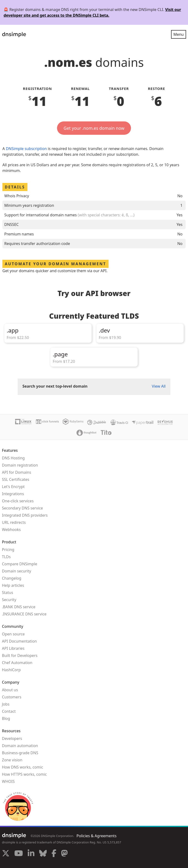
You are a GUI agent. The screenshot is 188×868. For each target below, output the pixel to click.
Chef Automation (17, 663)
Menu (179, 34)
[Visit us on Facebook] (54, 854)
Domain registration (20, 465)
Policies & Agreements (96, 836)
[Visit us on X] (6, 854)
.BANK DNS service (19, 607)
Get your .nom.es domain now (94, 128)
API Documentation (19, 641)
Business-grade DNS (20, 753)
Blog (6, 718)
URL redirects (14, 522)
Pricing (8, 550)
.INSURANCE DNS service (24, 614)
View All (159, 386)
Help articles (13, 585)
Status (8, 593)
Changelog (12, 578)
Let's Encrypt (13, 487)
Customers (12, 697)
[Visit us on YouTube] (19, 854)
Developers (12, 738)
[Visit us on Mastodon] (64, 854)
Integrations (13, 494)
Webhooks (11, 530)
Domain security (16, 571)
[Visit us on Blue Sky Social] (43, 854)
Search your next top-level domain (55, 386)
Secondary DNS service (22, 508)
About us (10, 690)
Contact (9, 711)
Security (9, 600)
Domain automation (20, 746)
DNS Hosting (13, 458)
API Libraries (13, 648)
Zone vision (12, 760)
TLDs (6, 557)
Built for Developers (20, 655)
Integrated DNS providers (25, 515)
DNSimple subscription (26, 149)
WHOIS (8, 781)
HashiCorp (11, 670)
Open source (13, 634)
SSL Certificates (16, 479)
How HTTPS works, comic (24, 774)
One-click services (18, 501)
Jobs (6, 704)
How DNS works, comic (22, 767)
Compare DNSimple (20, 564)
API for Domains (16, 472)
